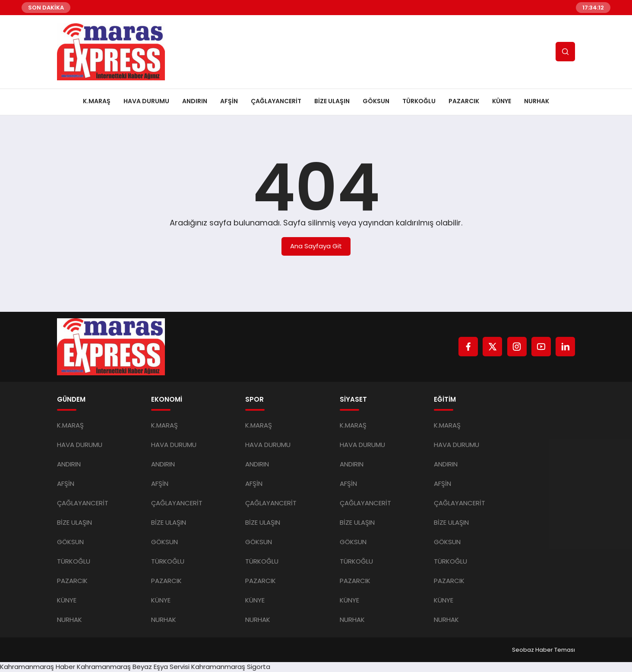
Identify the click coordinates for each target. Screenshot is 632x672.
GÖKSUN (376, 101)
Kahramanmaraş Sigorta (231, 667)
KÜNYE (502, 101)
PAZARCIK (464, 101)
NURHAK (537, 101)
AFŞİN (229, 101)
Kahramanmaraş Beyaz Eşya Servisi (133, 667)
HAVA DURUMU (146, 101)
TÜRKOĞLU (419, 101)
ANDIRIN (195, 101)
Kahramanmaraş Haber (38, 667)
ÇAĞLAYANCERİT (276, 101)
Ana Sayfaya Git (316, 246)
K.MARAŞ (97, 101)
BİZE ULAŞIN (332, 101)
